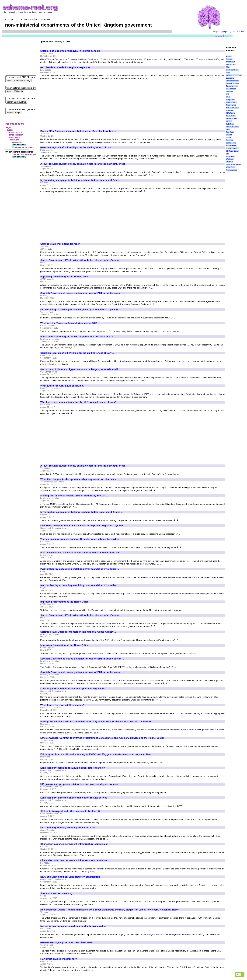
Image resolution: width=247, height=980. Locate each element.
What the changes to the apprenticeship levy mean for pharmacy (78, 479)
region (9, 127)
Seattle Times (231, 143)
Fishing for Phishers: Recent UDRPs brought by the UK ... (74, 496)
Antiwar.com (230, 62)
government (15, 137)
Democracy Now (232, 86)
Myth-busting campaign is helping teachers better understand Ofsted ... (82, 180)
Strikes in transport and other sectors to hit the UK (70, 811)
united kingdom (16, 135)
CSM (228, 73)
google (224, 32)
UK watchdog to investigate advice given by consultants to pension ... (81, 310)
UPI (228, 154)
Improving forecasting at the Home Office (64, 277)
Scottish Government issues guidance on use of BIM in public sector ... (82, 293)
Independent (231, 100)
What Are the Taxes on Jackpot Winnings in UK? (69, 323)
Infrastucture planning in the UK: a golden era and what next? (77, 337)
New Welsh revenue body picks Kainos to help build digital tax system (82, 526)
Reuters (229, 135)
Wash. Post (230, 156)
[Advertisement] (67, 103)
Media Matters (231, 102)
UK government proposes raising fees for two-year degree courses (79, 784)
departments (17, 142)
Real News (230, 132)
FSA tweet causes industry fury (59, 959)
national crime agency (24, 147)
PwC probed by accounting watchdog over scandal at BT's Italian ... (80, 569)
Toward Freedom (232, 148)
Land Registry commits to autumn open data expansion (73, 689)
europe (10, 130)
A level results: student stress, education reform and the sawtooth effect (83, 164)
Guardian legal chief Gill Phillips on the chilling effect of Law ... (77, 147)
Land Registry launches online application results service (74, 798)
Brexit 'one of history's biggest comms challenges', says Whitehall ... (80, 369)
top (239, 974)
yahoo (233, 32)
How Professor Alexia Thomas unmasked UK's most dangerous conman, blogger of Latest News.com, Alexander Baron (110, 910)
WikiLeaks (230, 159)
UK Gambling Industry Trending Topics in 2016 (68, 828)
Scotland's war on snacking (56, 893)
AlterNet (229, 56)
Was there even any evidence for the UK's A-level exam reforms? (78, 402)
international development (24, 154)
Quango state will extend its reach (60, 244)
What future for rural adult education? (62, 386)
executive (15, 140)
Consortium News (233, 83)
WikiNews (230, 162)
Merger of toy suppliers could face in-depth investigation (73, 926)
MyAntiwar (230, 110)
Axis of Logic (231, 65)
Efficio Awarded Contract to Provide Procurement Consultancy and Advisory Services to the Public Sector (102, 738)
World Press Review (234, 165)
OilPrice (229, 121)
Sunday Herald (232, 146)
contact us (221, 36)
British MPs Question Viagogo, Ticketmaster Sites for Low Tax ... (78, 131)
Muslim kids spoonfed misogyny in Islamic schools (70, 51)
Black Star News (232, 70)
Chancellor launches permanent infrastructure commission (74, 844)
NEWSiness (230, 113)
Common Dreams (233, 81)
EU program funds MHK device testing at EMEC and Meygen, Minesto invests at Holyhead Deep (96, 754)
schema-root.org (15, 124)
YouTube (240, 32)
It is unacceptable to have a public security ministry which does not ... (82, 553)
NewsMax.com (231, 119)
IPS (227, 94)
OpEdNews (230, 124)
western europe (15, 132)
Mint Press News (232, 108)
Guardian (229, 92)
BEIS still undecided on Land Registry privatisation (70, 877)
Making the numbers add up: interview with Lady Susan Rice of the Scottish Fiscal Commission (96, 722)
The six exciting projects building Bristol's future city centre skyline (80, 539)
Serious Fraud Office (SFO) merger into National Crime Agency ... (78, 632)
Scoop (228, 138)
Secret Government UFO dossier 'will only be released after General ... (81, 260)
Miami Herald (231, 105)
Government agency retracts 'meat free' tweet (67, 942)
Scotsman (230, 140)
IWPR (228, 97)
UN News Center (232, 151)
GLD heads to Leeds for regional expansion (66, 67)
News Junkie (231, 116)
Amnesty (229, 59)
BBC (228, 67)
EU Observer (231, 89)
